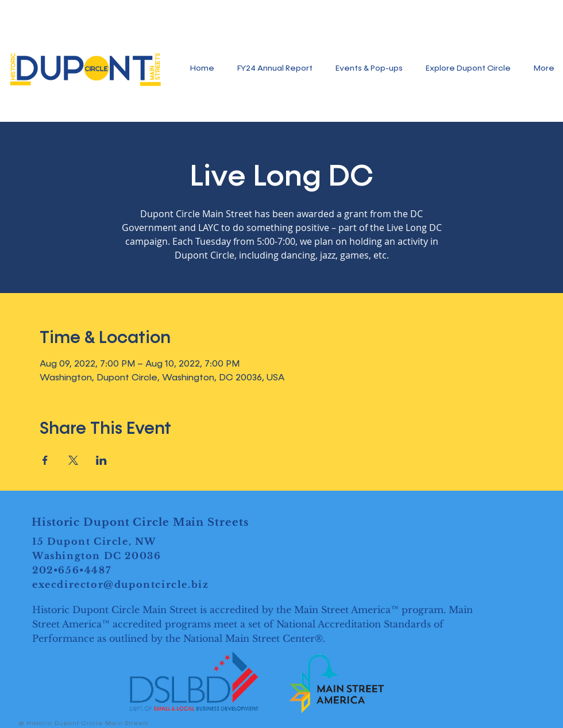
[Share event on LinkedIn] (101, 460)
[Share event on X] (73, 460)
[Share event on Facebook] (45, 460)
